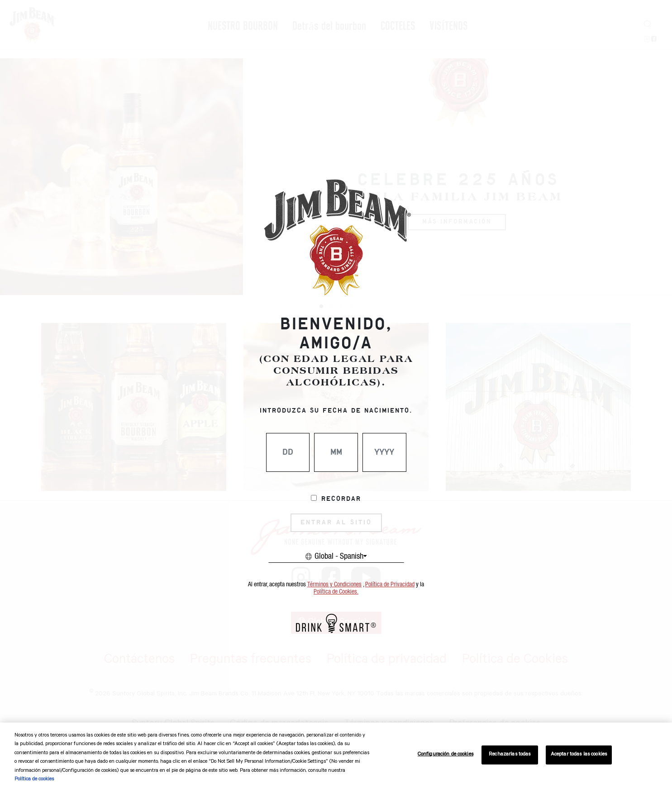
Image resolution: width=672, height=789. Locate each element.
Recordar (341, 499)
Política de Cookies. (336, 592)
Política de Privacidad (390, 585)
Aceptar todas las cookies (579, 755)
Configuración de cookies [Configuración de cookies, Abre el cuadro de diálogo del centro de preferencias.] (446, 755)
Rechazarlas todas (510, 755)
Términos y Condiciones (334, 585)
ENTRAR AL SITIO (336, 523)
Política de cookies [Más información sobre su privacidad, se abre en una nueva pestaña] (34, 780)
